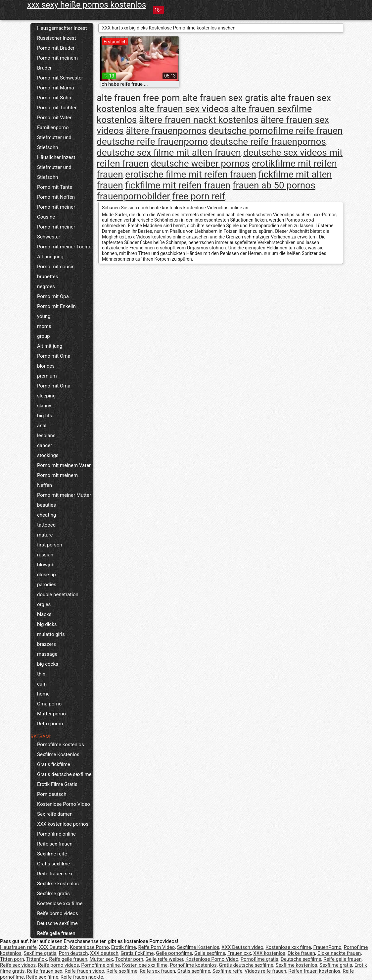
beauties (46, 505)
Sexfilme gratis (53, 894)
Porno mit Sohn (54, 98)
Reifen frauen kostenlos (314, 971)
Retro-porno (50, 724)
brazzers (46, 644)
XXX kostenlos (269, 953)
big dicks (47, 624)
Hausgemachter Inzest (62, 28)
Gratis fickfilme (54, 764)
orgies (44, 604)
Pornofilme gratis (259, 959)
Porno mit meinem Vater (64, 465)
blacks (44, 614)
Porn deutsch (52, 794)
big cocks (48, 664)
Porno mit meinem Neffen (57, 480)
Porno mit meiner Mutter (64, 495)
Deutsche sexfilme (57, 923)
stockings (48, 455)
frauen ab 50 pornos (274, 185)
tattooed (46, 525)
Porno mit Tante (55, 187)
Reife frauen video (84, 971)
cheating (47, 515)
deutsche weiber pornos (200, 163)
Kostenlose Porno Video (64, 804)
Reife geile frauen (56, 933)
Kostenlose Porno (89, 947)
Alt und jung (50, 257)
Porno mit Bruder (56, 48)
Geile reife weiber (164, 959)
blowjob (46, 565)
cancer (45, 445)
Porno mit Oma (54, 356)
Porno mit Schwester (60, 78)
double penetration (58, 594)
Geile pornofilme (174, 953)
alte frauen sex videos (184, 109)
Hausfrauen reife (18, 947)
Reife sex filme (42, 977)
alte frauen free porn (138, 98)
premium (47, 376)
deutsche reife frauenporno (152, 142)
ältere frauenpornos (166, 131)
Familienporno (53, 128)
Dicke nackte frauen (339, 953)
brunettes (48, 277)
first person (50, 545)
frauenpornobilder (133, 196)
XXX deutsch (104, 953)
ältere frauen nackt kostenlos (199, 120)
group (44, 336)
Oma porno (49, 704)
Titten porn (12, 959)
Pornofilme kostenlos (61, 745)
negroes (46, 286)
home (43, 694)
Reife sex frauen (55, 844)
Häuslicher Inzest (56, 157)
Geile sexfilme (210, 953)
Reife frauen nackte (82, 977)
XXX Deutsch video (242, 947)
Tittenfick (36, 959)
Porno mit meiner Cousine (56, 212)
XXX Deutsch (53, 947)
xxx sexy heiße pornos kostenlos (87, 5)
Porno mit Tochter (57, 108)
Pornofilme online (56, 834)
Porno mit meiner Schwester (56, 232)
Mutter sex (101, 959)
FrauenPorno (327, 947)
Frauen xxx (239, 953)
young (44, 316)
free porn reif (199, 196)
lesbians (46, 436)
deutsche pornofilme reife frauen (276, 131)
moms (44, 326)
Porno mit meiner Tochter (65, 247)
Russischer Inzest (57, 38)
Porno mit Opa (53, 296)
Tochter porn (129, 959)
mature (45, 535)
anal (42, 426)
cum (42, 684)
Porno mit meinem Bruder (57, 63)
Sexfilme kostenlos (58, 884)
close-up (46, 575)
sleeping (46, 396)
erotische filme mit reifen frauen (191, 174)
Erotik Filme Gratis (57, 784)
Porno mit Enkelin (56, 306)
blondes (46, 366)
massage (47, 654)
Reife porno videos (58, 913)
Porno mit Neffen (56, 197)
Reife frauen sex (55, 874)
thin (41, 674)
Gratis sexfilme (53, 864)
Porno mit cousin (56, 267)
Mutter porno (51, 714)
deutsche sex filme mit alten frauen (169, 153)
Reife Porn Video (156, 947)
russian (45, 555)
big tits (45, 416)
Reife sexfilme (122, 971)
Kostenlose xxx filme (60, 903)
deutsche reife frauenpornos (268, 142)
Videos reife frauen (265, 971)
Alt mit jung (50, 346)
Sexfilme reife (52, 854)
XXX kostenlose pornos (63, 824)
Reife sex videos (18, 965)
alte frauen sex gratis (225, 98)
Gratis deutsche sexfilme (64, 774)
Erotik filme (124, 947)
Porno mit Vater (54, 118)
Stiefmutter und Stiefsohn (54, 142)
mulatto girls (51, 634)
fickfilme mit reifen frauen (178, 185)
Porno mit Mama (56, 88)
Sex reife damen (55, 814)
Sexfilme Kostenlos (58, 754)
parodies (47, 585)
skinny (44, 406)
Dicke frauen (301, 953)
